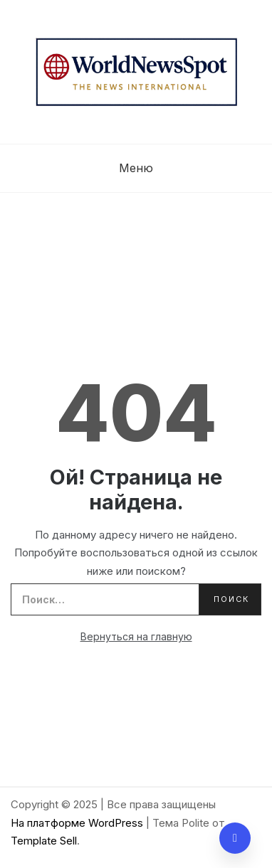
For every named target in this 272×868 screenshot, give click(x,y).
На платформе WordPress (78, 823)
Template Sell (44, 841)
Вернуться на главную (136, 636)
